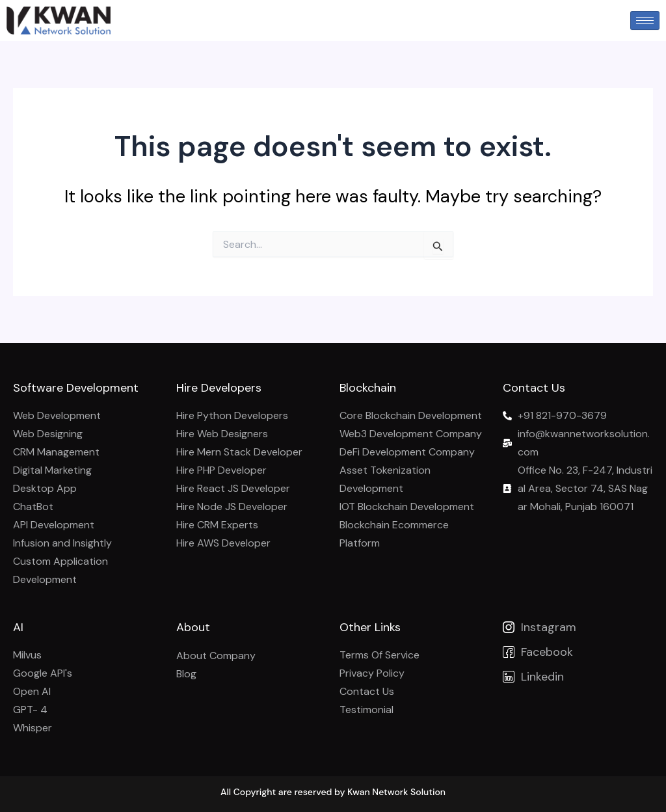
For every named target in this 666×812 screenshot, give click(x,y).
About (193, 627)
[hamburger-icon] (645, 20)
